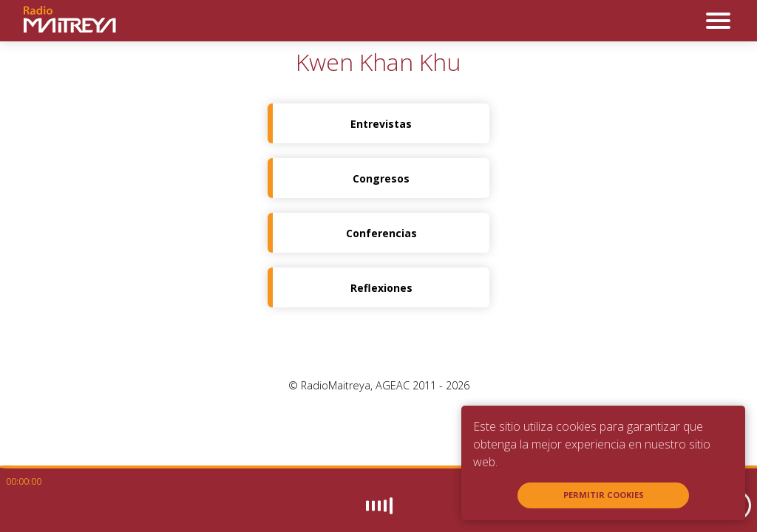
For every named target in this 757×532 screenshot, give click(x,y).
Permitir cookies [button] (604, 495)
